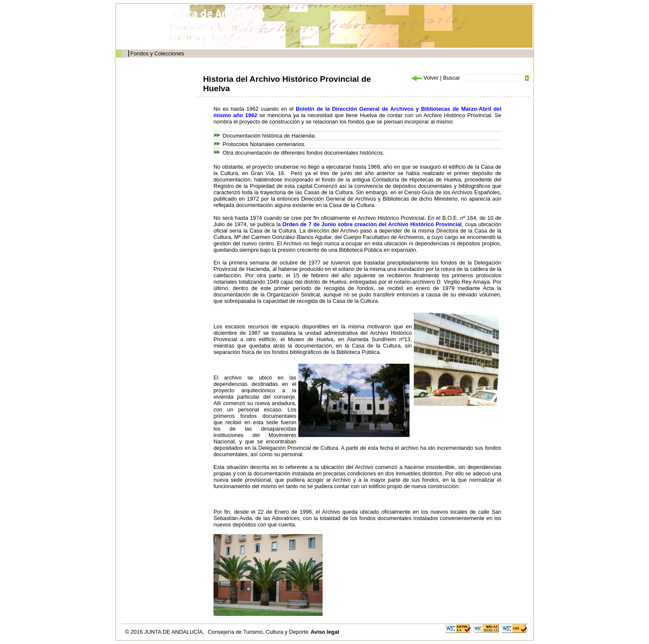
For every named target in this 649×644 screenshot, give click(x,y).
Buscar (452, 78)
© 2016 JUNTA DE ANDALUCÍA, (166, 632)
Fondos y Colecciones (157, 53)
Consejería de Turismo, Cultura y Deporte (258, 632)
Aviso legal (325, 632)
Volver (424, 78)
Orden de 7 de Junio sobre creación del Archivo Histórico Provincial (372, 224)
